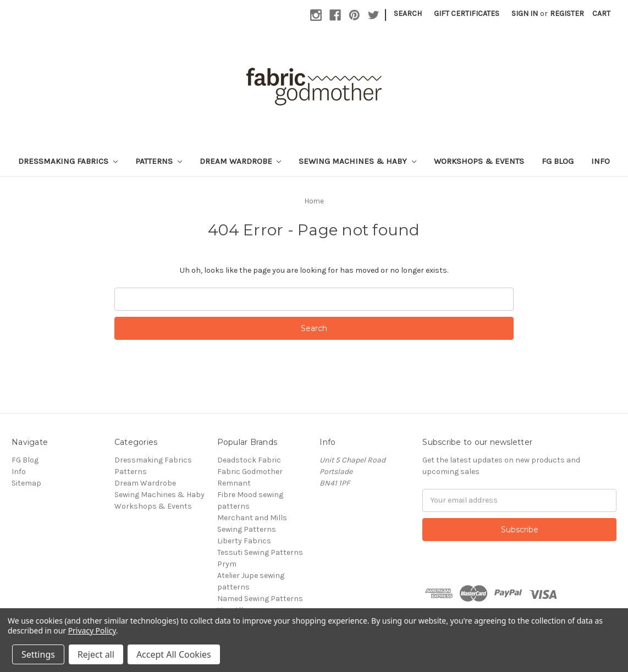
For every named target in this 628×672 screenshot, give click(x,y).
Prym (227, 564)
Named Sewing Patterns (260, 599)
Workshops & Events (479, 161)
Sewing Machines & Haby (357, 161)
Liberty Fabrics (244, 541)
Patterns (159, 161)
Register (567, 13)
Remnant (234, 483)
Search (408, 13)
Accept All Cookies (174, 654)
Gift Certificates (467, 13)
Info (601, 161)
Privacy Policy (92, 630)
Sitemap (26, 483)
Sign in (525, 13)
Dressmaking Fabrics (68, 161)
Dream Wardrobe (241, 161)
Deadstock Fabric (249, 460)
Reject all (96, 654)
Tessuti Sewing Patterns (260, 552)
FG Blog (558, 161)
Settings (38, 654)
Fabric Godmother (250, 472)
